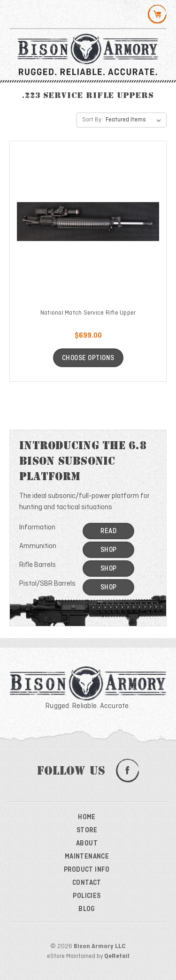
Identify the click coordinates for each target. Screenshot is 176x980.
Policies (87, 896)
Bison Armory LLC (100, 946)
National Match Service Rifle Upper (88, 313)
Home (87, 817)
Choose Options (88, 358)
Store (87, 830)
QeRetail (117, 956)
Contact (87, 883)
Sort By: (92, 120)
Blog (87, 909)
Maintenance (87, 857)
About (87, 844)
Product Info (87, 870)
